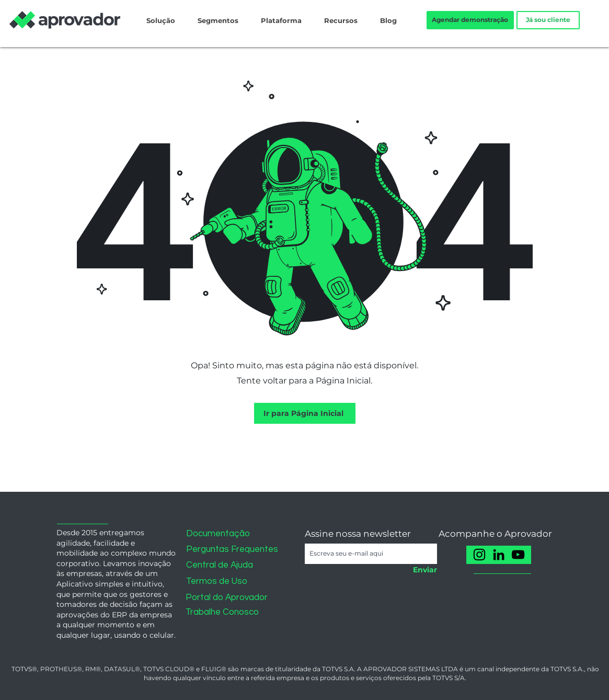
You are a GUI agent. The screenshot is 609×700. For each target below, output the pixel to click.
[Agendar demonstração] (470, 20)
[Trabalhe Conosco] (228, 612)
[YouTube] (518, 555)
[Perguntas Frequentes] (232, 550)
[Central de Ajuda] (223, 565)
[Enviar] (422, 570)
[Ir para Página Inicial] (305, 413)
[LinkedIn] (499, 555)
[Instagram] (479, 555)
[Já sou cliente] (548, 20)
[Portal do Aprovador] (228, 598)
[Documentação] (223, 534)
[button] (95, 527)
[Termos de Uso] (223, 582)
